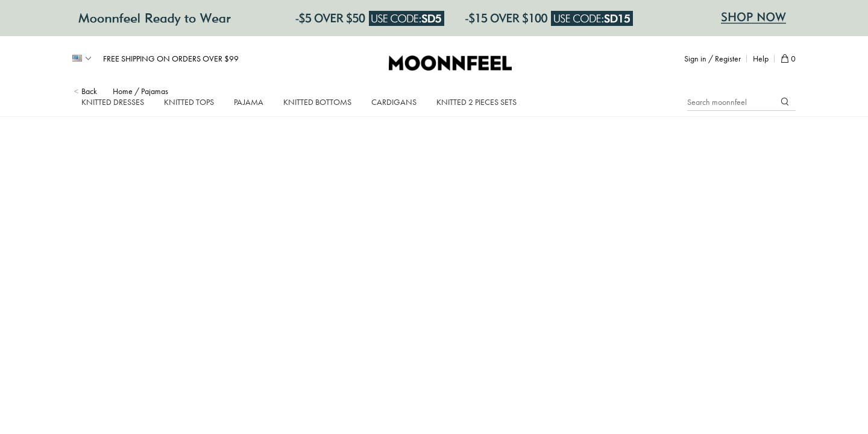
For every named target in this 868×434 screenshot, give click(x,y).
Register (728, 58)
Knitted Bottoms (317, 102)
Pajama (249, 102)
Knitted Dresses (113, 102)
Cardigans (394, 102)
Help (761, 58)
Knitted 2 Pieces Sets (476, 102)
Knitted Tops (189, 102)
